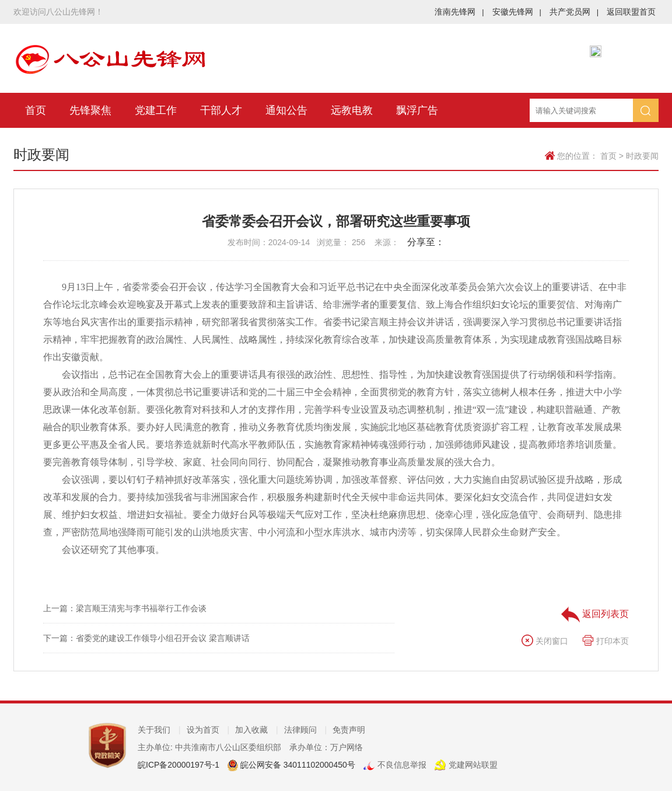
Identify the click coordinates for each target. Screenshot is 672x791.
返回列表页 (595, 614)
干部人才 (221, 110)
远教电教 (352, 110)
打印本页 (605, 641)
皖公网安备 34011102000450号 (297, 765)
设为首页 (208, 730)
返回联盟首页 (631, 12)
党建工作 (156, 110)
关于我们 (159, 730)
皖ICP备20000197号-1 (178, 765)
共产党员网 (574, 12)
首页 (36, 110)
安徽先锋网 (517, 12)
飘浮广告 (417, 110)
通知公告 (286, 110)
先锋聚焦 (90, 110)
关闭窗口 (545, 641)
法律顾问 (306, 730)
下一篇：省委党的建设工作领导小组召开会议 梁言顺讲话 (146, 638)
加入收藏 (257, 730)
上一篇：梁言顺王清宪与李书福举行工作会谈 (125, 608)
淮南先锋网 (459, 12)
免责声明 (349, 730)
